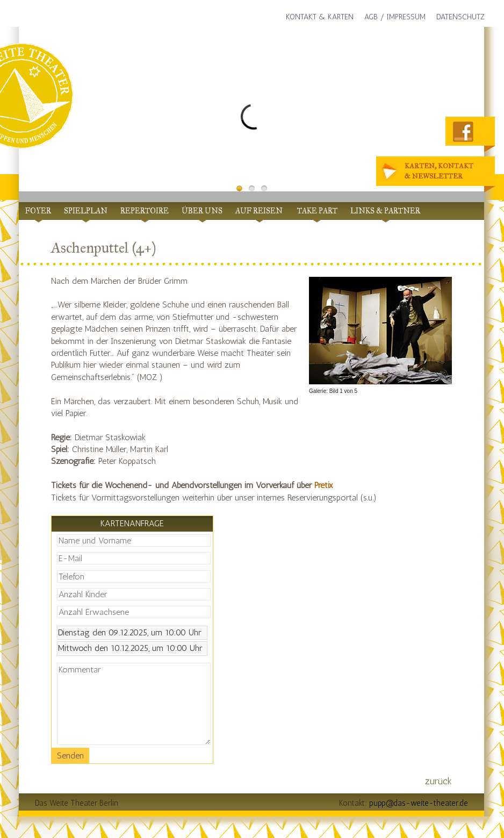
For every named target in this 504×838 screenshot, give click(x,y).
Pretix (324, 485)
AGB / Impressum (395, 17)
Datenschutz (460, 17)
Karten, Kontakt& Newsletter (429, 172)
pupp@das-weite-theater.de (419, 803)
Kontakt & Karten (320, 17)
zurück (438, 781)
